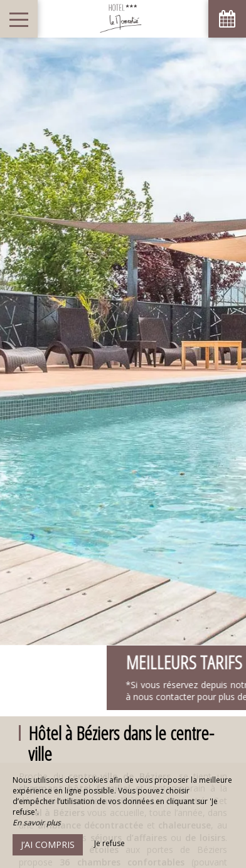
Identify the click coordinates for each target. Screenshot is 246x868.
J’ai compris (48, 844)
